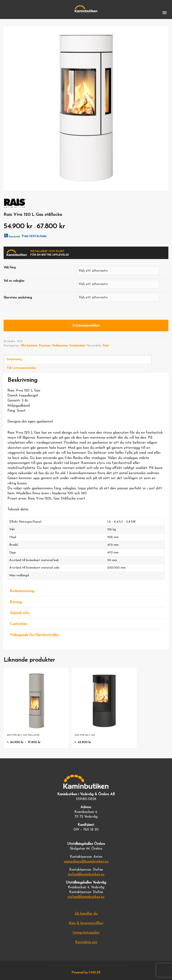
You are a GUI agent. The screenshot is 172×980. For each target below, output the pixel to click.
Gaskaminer (78, 346)
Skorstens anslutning (18, 298)
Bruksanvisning (22, 591)
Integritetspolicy (86, 933)
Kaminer (45, 346)
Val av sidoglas (14, 281)
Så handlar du (86, 914)
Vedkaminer (60, 346)
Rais (106, 346)
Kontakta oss (86, 942)
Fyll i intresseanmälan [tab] (21, 368)
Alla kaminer (29, 346)
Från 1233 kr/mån (24, 235)
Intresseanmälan (86, 326)
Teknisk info (19, 613)
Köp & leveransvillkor (86, 923)
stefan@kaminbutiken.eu (86, 875)
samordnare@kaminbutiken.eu (86, 862)
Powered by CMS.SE (86, 973)
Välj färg (10, 268)
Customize (18, 624)
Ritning (16, 602)
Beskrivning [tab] (14, 359)
